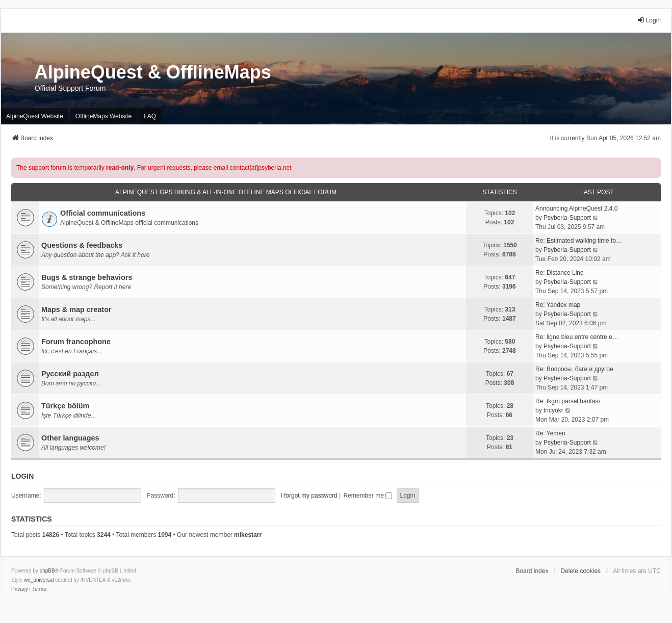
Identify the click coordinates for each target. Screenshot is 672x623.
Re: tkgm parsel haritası (568, 401)
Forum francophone (76, 342)
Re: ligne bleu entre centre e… (577, 337)
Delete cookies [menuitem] (580, 571)
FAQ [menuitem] (150, 116)
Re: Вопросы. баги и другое (574, 369)
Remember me (368, 496)
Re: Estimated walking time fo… (579, 241)
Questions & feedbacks (82, 245)
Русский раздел (70, 374)
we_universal (39, 580)
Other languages (70, 438)
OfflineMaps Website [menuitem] (104, 116)
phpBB (47, 571)
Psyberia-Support (567, 218)
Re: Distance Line (560, 273)
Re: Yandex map (558, 305)
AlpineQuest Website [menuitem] (35, 116)
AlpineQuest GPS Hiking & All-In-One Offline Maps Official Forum (226, 192)
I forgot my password (309, 496)
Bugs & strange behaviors (87, 277)
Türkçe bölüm (65, 406)
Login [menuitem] (649, 20)
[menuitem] (20, 589)
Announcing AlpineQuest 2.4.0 (576, 209)
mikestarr (248, 535)
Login (22, 476)
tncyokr (553, 410)
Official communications (103, 213)
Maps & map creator (76, 309)
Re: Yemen (550, 433)
